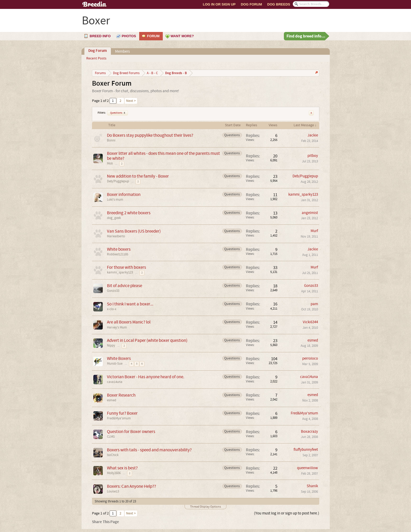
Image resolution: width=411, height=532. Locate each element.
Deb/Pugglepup (118, 181)
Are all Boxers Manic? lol (129, 322)
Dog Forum (252, 4)
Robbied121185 (118, 254)
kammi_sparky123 (303, 194)
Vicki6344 (310, 322)
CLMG (111, 437)
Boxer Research (121, 395)
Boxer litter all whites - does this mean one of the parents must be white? (163, 156)
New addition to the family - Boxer (138, 176)
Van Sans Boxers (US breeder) (134, 231)
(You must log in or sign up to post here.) (287, 513)
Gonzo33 (113, 291)
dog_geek (114, 218)
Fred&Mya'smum (119, 418)
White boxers (119, 249)
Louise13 (113, 491)
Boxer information (124, 194)
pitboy (313, 156)
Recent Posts (96, 58)
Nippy (111, 345)
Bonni (111, 140)
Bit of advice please (125, 286)
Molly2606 (114, 473)
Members (122, 51)
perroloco (310, 358)
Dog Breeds (279, 4)
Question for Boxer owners (131, 432)
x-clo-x (112, 309)
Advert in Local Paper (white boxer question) (147, 340)
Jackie (313, 135)
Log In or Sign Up (219, 4)
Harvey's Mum (117, 327)
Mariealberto (116, 236)
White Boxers (119, 358)
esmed (313, 340)
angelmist (310, 213)
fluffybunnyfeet (306, 450)
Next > (131, 101)
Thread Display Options (206, 507)
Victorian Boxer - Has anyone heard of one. (146, 377)
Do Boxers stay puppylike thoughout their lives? (150, 135)
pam (314, 304)
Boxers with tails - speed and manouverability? (149, 450)
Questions (118, 113)
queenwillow (307, 468)
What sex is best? (122, 468)
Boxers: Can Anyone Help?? (131, 486)
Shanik (312, 486)
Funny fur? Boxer (122, 413)
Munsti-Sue (115, 364)
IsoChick (113, 455)
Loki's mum (115, 200)
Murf (314, 231)
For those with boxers (126, 267)
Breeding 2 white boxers (129, 213)
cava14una (115, 382)
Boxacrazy (309, 432)
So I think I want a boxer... (130, 304)
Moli (110, 163)
